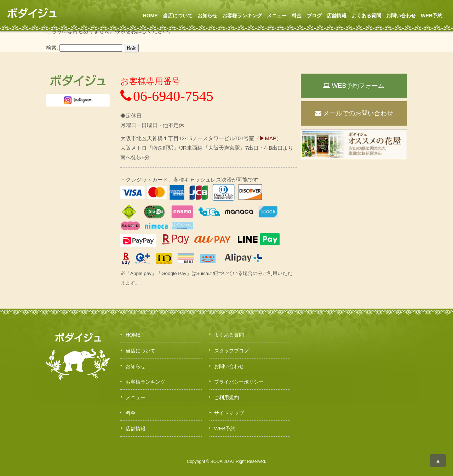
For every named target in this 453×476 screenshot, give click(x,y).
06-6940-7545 (167, 96)
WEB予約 (432, 16)
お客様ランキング (242, 16)
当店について (178, 16)
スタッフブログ (231, 351)
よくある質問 (366, 16)
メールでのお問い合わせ (354, 113)
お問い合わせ (401, 16)
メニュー (277, 16)
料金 (297, 16)
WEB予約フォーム (354, 86)
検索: (52, 48)
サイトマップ (229, 413)
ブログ (314, 16)
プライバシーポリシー (239, 382)
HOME (150, 16)
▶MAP (268, 138)
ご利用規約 (226, 397)
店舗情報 (337, 16)
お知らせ (207, 16)
